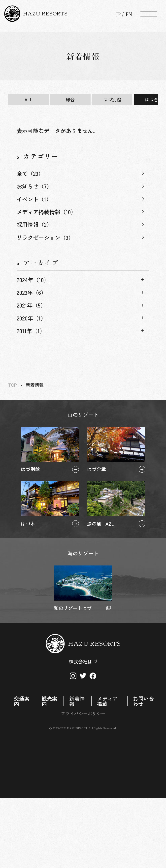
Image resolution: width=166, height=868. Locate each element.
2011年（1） (31, 331)
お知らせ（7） (34, 186)
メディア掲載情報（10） (46, 212)
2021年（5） (31, 305)
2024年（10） (33, 280)
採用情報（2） (34, 224)
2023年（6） (32, 292)
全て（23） (30, 173)
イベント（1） (34, 199)
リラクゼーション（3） (45, 237)
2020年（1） (31, 318)
